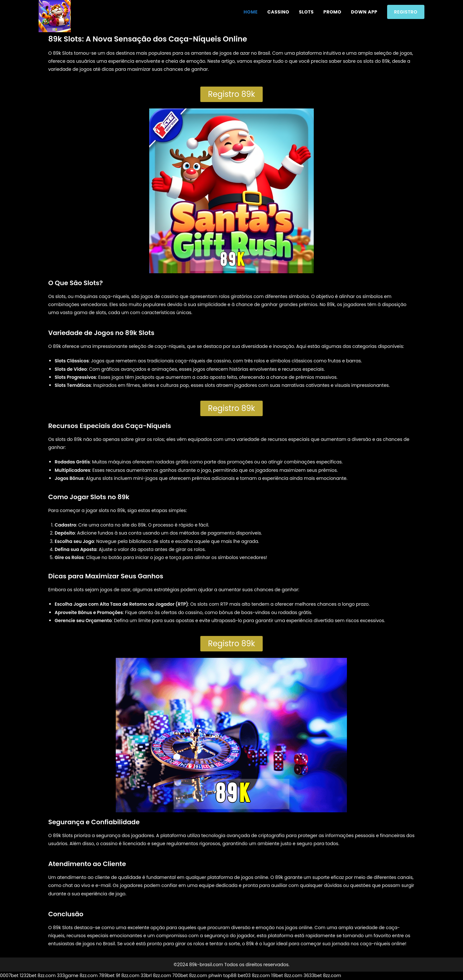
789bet (107, 975)
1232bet (28, 975)
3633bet (313, 975)
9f (118, 975)
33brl (146, 975)
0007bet (9, 975)
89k (57, 346)
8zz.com (47, 975)
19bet (277, 975)
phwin (215, 975)
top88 (230, 975)
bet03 (244, 975)
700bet (180, 975)
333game (68, 975)
